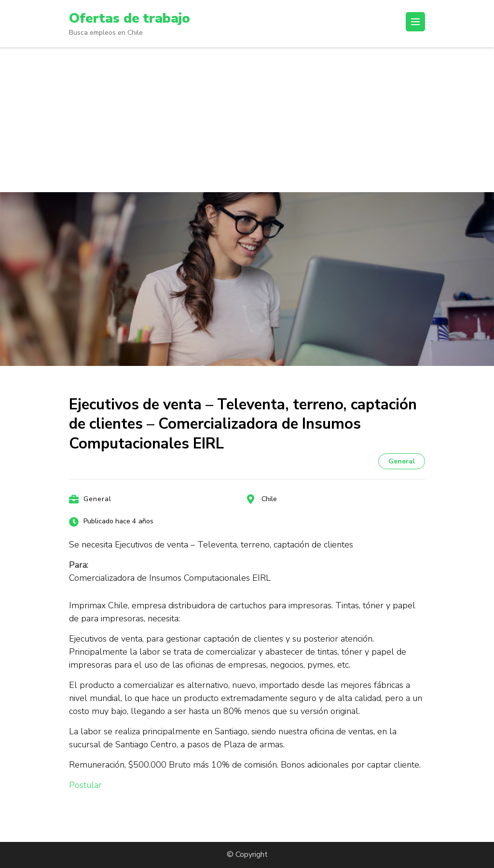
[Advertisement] (247, 119)
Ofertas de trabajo (130, 18)
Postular (85, 785)
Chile (269, 498)
